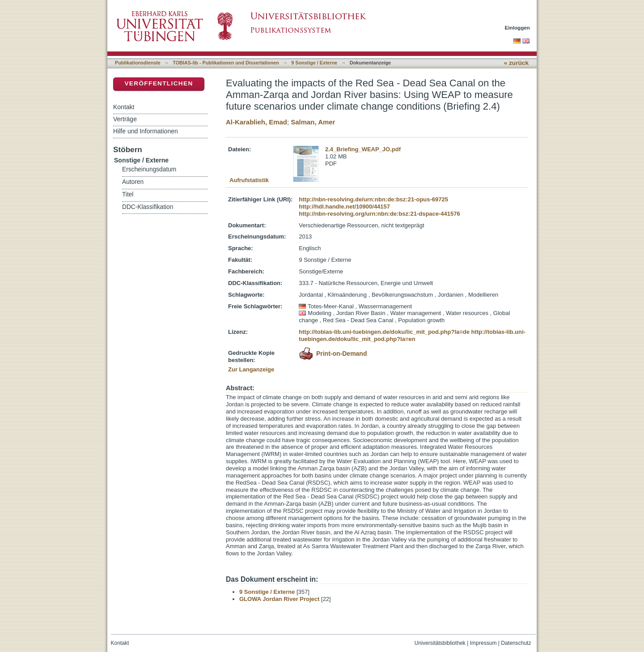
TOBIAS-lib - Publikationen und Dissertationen (226, 63)
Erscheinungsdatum (149, 169)
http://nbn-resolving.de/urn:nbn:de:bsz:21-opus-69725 (373, 199)
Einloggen (518, 28)
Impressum (483, 643)
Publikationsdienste (138, 63)
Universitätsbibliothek (440, 643)
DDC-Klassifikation (148, 207)
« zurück (516, 63)
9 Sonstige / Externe (314, 63)
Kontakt (124, 107)
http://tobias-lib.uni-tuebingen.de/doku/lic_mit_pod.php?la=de (384, 332)
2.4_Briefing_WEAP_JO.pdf (363, 149)
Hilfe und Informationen (146, 131)
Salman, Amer (313, 122)
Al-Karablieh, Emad (256, 122)
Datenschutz (516, 643)
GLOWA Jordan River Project (279, 599)
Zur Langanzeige (251, 369)
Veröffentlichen (159, 83)
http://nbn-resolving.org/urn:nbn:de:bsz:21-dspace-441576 (379, 214)
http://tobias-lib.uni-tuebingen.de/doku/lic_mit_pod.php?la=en (412, 335)
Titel (128, 194)
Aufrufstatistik (249, 180)
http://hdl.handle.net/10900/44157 (344, 207)
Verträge (125, 119)
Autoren (133, 182)
